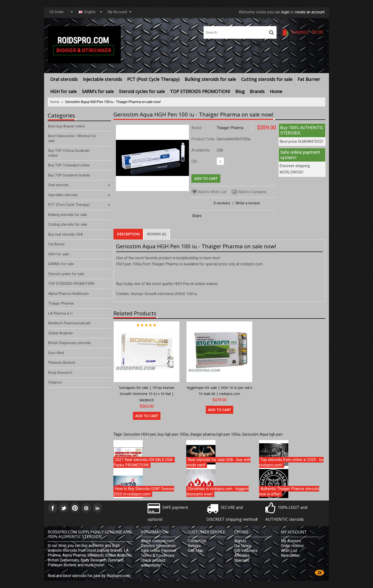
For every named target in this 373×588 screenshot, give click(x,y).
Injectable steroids (102, 79)
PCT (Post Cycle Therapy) (153, 79)
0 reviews (222, 203)
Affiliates (242, 555)
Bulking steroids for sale (210, 79)
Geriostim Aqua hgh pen (262, 434)
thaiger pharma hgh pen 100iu (215, 434)
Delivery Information (158, 546)
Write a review (248, 203)
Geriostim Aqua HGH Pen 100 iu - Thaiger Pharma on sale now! (113, 102)
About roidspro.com (158, 541)
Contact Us (197, 541)
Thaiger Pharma (230, 128)
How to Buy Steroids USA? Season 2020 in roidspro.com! (144, 491)
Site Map (195, 551)
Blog (240, 91)
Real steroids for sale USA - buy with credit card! (218, 462)
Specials (242, 560)
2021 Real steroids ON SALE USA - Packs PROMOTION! (144, 462)
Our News (243, 546)
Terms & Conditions (158, 555)
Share (197, 216)
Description (128, 234)
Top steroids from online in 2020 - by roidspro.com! (291, 462)
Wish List (289, 551)
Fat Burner (309, 79)
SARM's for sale (98, 91)
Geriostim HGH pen (140, 434)
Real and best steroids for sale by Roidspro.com (89, 576)
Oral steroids (64, 79)
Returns (194, 546)
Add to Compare (249, 192)
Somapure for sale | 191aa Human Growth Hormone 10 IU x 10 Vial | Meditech (147, 394)
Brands (257, 91)
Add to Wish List (209, 192)
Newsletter (290, 555)
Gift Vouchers (246, 551)
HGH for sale (63, 91)
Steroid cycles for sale (142, 91)
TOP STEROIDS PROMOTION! (200, 91)
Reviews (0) (156, 234)
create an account (310, 12)
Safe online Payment (159, 551)
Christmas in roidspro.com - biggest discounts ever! (218, 491)
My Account (291, 541)
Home (276, 91)
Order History (292, 546)
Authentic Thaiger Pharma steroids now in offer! (289, 491)
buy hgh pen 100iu (173, 434)
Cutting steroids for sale (267, 79)
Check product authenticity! (153, 563)
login (285, 12)
